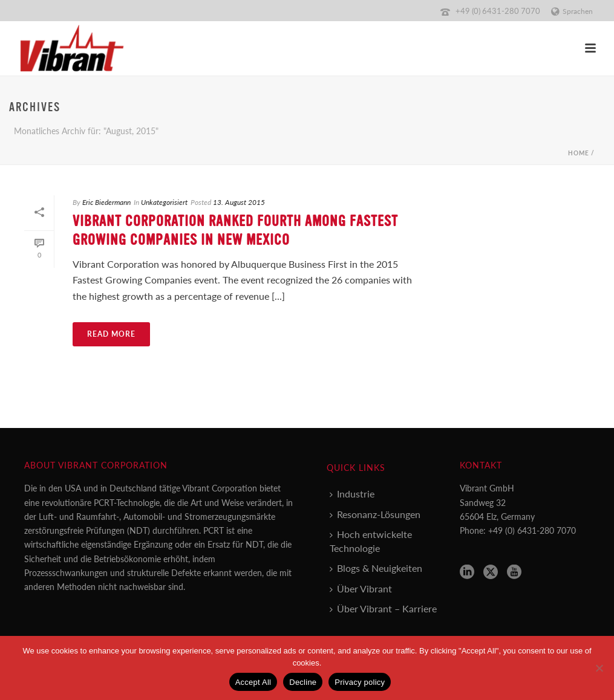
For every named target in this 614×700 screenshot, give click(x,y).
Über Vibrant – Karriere (383, 608)
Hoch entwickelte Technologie (371, 541)
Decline (303, 682)
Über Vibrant (361, 588)
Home (579, 153)
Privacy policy (360, 682)
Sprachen (572, 11)
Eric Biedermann (106, 202)
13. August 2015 (239, 202)
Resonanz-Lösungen (375, 514)
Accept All (253, 682)
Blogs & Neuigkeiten (376, 568)
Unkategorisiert (164, 202)
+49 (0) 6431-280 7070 (498, 11)
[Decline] (599, 668)
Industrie (352, 494)
